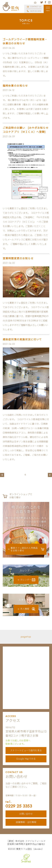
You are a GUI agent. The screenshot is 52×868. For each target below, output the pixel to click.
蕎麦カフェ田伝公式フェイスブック (45, 2)
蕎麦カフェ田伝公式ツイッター (42, 2)
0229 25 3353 (26, 804)
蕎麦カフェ (11, 7)
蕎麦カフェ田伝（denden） (30, 849)
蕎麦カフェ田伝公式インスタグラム (49, 2)
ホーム (35, 2)
